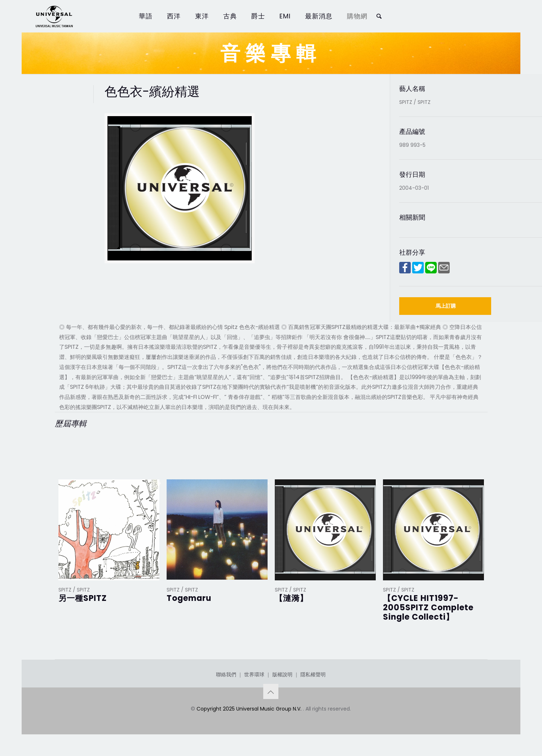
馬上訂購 (446, 306)
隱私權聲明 (313, 674)
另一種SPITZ (83, 598)
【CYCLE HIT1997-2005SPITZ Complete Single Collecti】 (428, 608)
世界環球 (254, 674)
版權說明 (282, 674)
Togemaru (189, 598)
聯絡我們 (226, 674)
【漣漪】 (291, 598)
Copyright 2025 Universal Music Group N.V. (250, 709)
